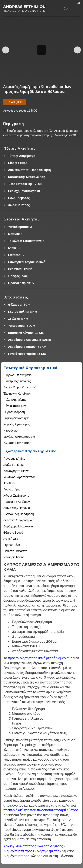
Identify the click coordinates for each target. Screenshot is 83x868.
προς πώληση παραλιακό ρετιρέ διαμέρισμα (40, 658)
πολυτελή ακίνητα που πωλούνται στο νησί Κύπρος (41, 810)
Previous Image (6, 50)
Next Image (77, 50)
